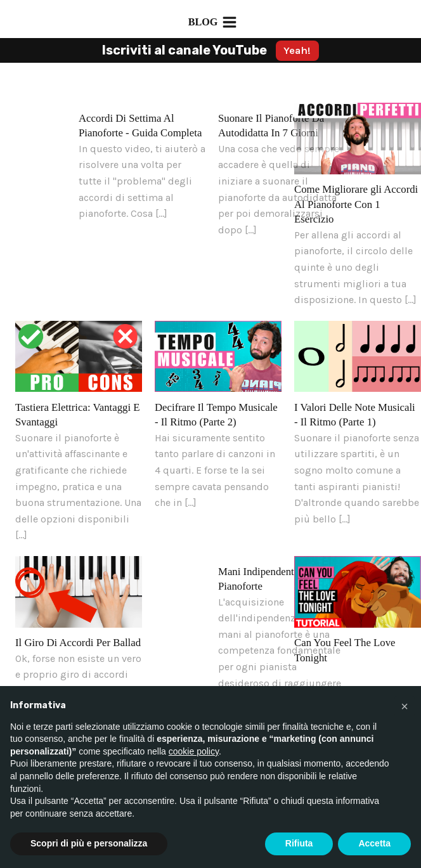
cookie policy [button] (194, 751)
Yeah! (297, 50)
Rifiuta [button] (299, 843)
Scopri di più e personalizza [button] (89, 843)
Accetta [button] (374, 843)
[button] (405, 706)
